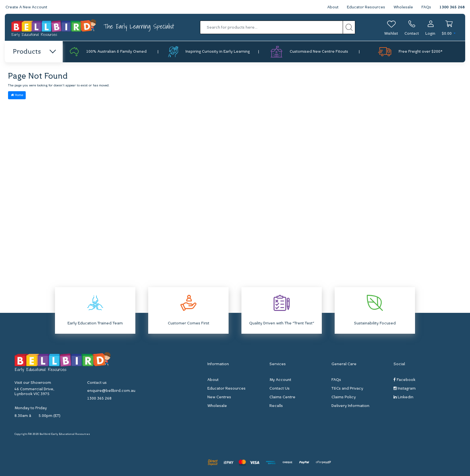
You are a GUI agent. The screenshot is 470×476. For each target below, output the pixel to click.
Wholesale (403, 7)
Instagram (405, 388)
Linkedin (403, 397)
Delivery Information (350, 406)
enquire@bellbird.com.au (111, 391)
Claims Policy (344, 397)
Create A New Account (26, 7)
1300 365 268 (452, 7)
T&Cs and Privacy (347, 389)
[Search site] (349, 27)
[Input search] (271, 27)
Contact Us (280, 389)
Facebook (404, 380)
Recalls (276, 406)
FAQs (426, 7)
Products (34, 52)
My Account (280, 380)
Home (17, 95)
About (333, 7)
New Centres (219, 397)
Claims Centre (282, 397)
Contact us (97, 383)
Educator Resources (366, 7)
